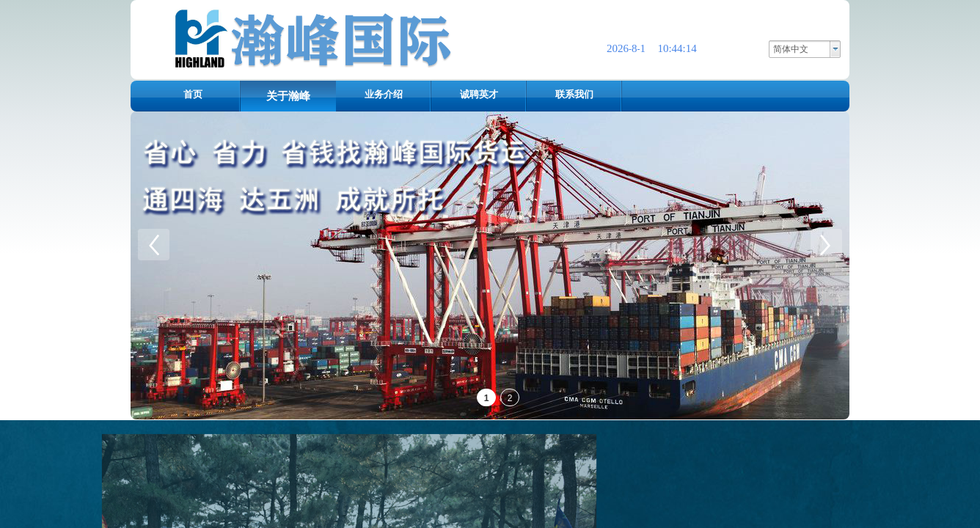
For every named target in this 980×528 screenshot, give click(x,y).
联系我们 (574, 94)
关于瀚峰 (288, 96)
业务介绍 (384, 94)
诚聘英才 (479, 94)
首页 (193, 94)
